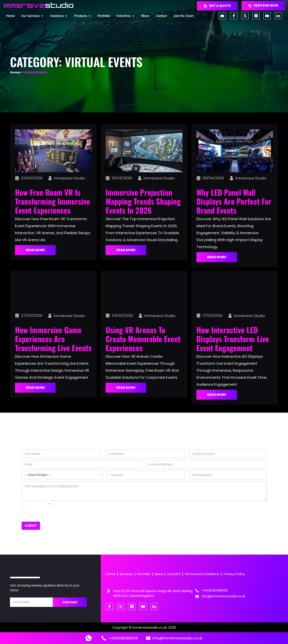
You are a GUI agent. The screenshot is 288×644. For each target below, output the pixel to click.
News (159, 574)
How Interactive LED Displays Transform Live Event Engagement (233, 339)
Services (126, 574)
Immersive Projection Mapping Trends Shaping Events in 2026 (143, 201)
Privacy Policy (235, 574)
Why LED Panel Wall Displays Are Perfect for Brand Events (234, 201)
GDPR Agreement (35, 505)
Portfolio (144, 574)
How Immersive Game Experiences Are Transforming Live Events (53, 339)
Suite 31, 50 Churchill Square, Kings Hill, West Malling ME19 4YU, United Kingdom (153, 593)
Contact (174, 574)
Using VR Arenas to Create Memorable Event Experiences (143, 339)
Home (15, 72)
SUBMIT (31, 526)
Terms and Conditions (203, 574)
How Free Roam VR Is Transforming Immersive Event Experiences (52, 201)
